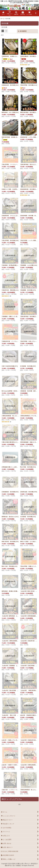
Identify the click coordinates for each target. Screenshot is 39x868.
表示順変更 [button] (22, 31)
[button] (16, 13)
